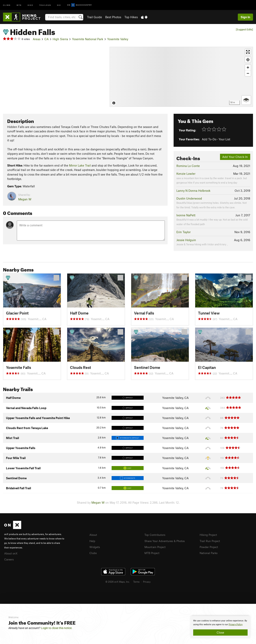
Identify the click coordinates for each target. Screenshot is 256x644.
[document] (220, 627)
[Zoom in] (248, 67)
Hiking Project (209, 535)
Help (93, 541)
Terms (136, 581)
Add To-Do (209, 139)
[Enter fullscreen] (248, 52)
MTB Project (153, 552)
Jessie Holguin (186, 240)
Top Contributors (156, 535)
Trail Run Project (211, 541)
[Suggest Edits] (244, 29)
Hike (30, 5)
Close (220, 632)
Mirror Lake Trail (80, 165)
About (93, 535)
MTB (19, 5)
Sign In (245, 17)
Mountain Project (156, 546)
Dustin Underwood (189, 198)
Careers (9, 559)
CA (46, 39)
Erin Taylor (183, 232)
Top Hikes (131, 17)
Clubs (93, 552)
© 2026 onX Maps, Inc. (118, 581)
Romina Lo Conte (188, 166)
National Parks (209, 552)
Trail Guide (94, 17)
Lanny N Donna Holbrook (193, 191)
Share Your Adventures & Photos (166, 541)
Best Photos (113, 17)
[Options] (246, 100)
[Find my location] (248, 60)
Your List (224, 139)
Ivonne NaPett (186, 215)
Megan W (25, 199)
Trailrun (45, 5)
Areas (37, 39)
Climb (7, 5)
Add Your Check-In (235, 157)
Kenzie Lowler (186, 174)
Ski (59, 5)
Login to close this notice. (57, 628)
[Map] (181, 77)
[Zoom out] (248, 73)
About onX (11, 553)
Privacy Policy (235, 625)
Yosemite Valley (118, 39)
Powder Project (210, 546)
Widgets (95, 546)
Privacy (147, 581)
